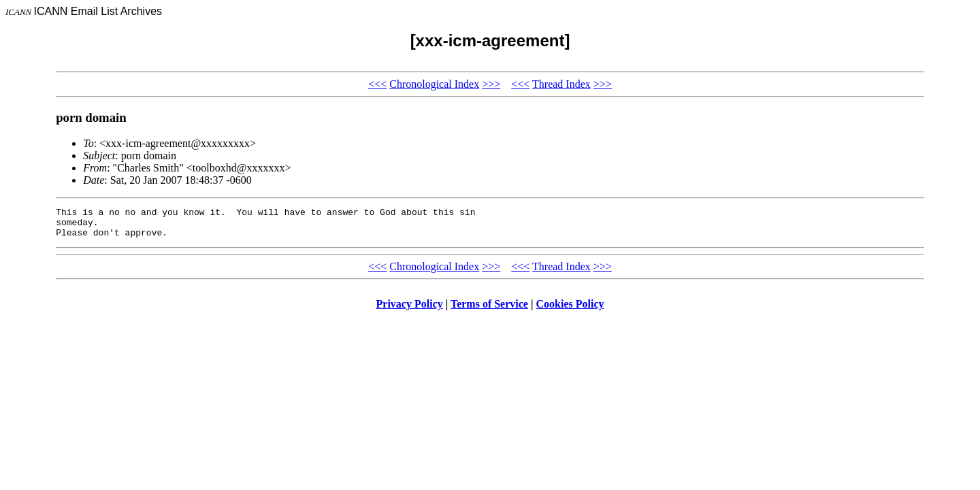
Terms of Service (489, 310)
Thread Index (561, 84)
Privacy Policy (410, 310)
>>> (491, 84)
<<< (377, 84)
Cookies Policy (570, 310)
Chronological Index (434, 84)
